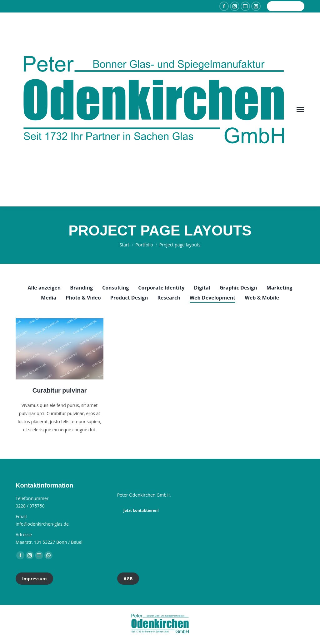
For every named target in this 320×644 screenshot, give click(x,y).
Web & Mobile (262, 298)
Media (49, 298)
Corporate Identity (161, 288)
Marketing (280, 288)
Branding (81, 288)
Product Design (129, 298)
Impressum (35, 579)
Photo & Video (83, 298)
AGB (128, 579)
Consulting (115, 288)
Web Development (213, 298)
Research (169, 298)
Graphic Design (238, 288)
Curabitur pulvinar (60, 390)
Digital (202, 288)
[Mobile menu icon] (300, 109)
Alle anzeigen (44, 288)
